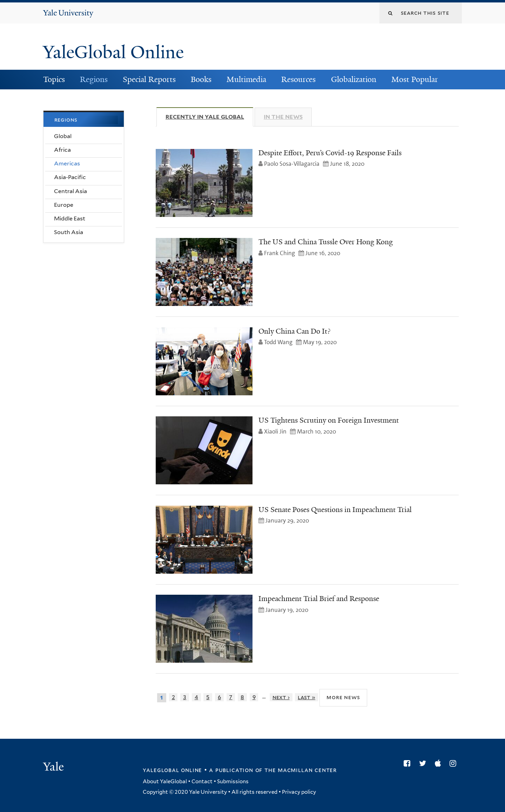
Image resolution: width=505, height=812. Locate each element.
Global (63, 136)
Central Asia (70, 191)
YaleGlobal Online (113, 52)
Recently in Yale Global (209, 117)
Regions (94, 79)
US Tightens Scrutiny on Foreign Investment (329, 420)
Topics (54, 79)
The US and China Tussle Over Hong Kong (326, 242)
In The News (283, 117)
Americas (67, 163)
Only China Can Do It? (294, 331)
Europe (64, 205)
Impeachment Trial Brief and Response (319, 599)
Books (201, 79)
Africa (62, 150)
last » (307, 697)
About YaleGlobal (165, 782)
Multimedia (246, 79)
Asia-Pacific (70, 177)
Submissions (233, 782)
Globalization (354, 79)
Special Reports (149, 79)
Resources (298, 79)
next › (281, 697)
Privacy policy (299, 792)
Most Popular (415, 79)
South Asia (69, 232)
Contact (202, 782)
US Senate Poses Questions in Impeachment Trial (335, 510)
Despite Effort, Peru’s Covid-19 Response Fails (330, 153)
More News (343, 697)
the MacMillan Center (301, 770)
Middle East (70, 219)
